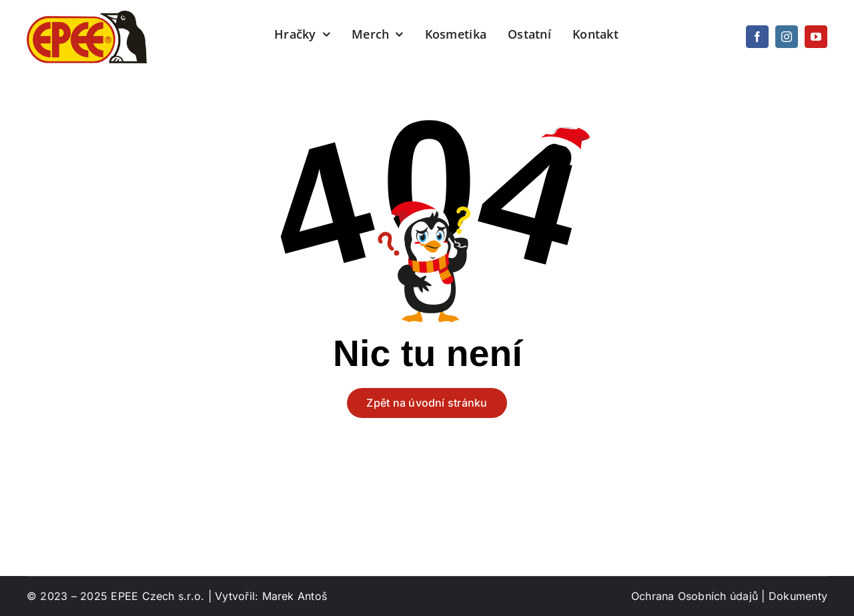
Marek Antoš (295, 596)
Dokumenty (798, 596)
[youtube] (816, 37)
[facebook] (757, 37)
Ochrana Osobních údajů (695, 596)
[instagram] (787, 37)
